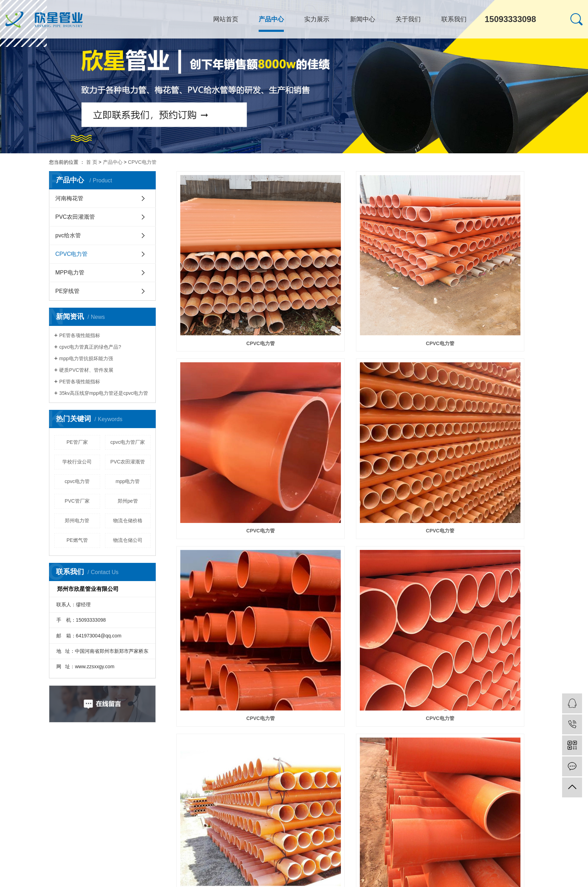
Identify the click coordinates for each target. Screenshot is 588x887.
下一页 (374, 846)
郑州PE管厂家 (240, 881)
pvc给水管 (68, 235)
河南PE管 (195, 881)
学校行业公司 (77, 462)
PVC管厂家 (77, 501)
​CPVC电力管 (482, 686)
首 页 (92, 162)
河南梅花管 (69, 198)
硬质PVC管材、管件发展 (86, 370)
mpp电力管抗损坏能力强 (86, 358)
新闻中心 (363, 19)
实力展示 (317, 19)
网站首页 (226, 19)
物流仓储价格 (128, 521)
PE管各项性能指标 (80, 335)
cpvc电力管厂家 (128, 442)
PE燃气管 (77, 540)
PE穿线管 (67, 291)
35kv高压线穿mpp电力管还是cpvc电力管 (104, 393)
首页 (327, 846)
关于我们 (408, 19)
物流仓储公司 (128, 540)
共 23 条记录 (298, 846)
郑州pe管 (128, 501)
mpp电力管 (128, 481)
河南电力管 (215, 881)
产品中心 (271, 19)
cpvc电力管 (77, 481)
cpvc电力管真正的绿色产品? (90, 347)
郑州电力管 (77, 521)
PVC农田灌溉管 (75, 217)
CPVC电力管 (142, 162)
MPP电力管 (70, 273)
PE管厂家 (77, 442)
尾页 (396, 846)
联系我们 (454, 19)
